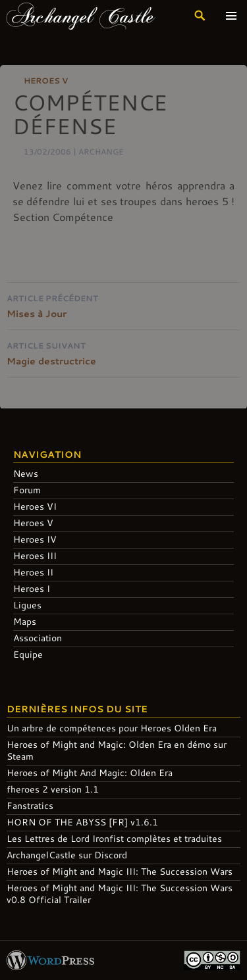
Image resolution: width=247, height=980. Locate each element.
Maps (25, 621)
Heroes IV (35, 539)
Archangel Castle (81, 15)
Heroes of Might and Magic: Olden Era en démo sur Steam (117, 750)
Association (38, 638)
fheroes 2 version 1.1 (53, 789)
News (26, 473)
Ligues (27, 605)
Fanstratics (30, 805)
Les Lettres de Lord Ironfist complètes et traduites (114, 838)
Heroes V (46, 80)
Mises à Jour (123, 305)
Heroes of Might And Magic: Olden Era (90, 772)
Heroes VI (35, 506)
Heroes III (35, 555)
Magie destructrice (123, 352)
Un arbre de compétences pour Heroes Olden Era (112, 728)
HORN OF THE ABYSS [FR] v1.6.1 (82, 822)
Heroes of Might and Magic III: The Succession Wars (120, 871)
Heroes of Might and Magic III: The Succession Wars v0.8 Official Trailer (120, 894)
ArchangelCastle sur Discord (67, 855)
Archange (101, 151)
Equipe (28, 654)
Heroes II (33, 572)
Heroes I (32, 588)
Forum (27, 490)
